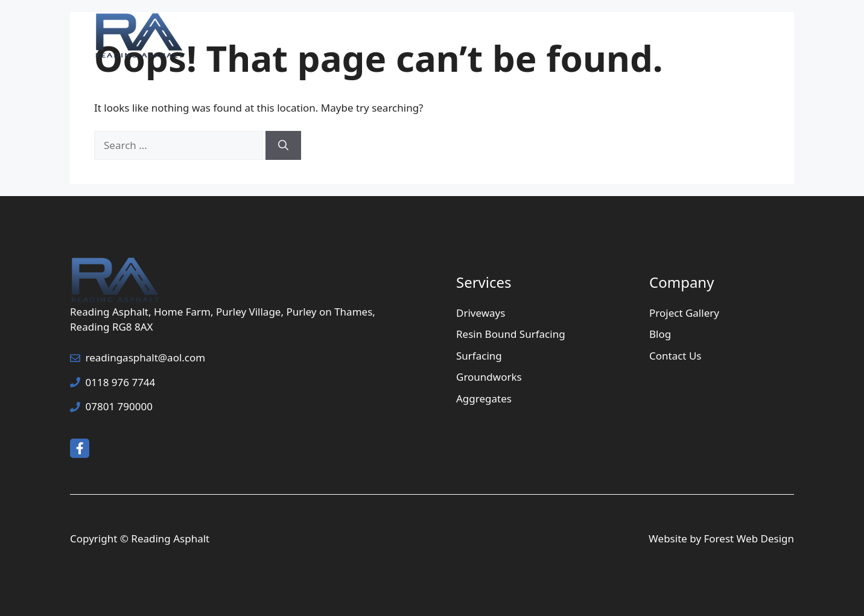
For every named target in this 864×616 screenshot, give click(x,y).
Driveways (481, 313)
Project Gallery (630, 36)
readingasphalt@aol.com (146, 357)
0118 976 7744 (121, 382)
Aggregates (484, 398)
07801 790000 (119, 406)
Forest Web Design (749, 538)
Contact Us (727, 36)
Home (458, 36)
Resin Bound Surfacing (511, 334)
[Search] (283, 145)
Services (538, 36)
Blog (660, 334)
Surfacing (479, 356)
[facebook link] (80, 448)
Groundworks (489, 377)
